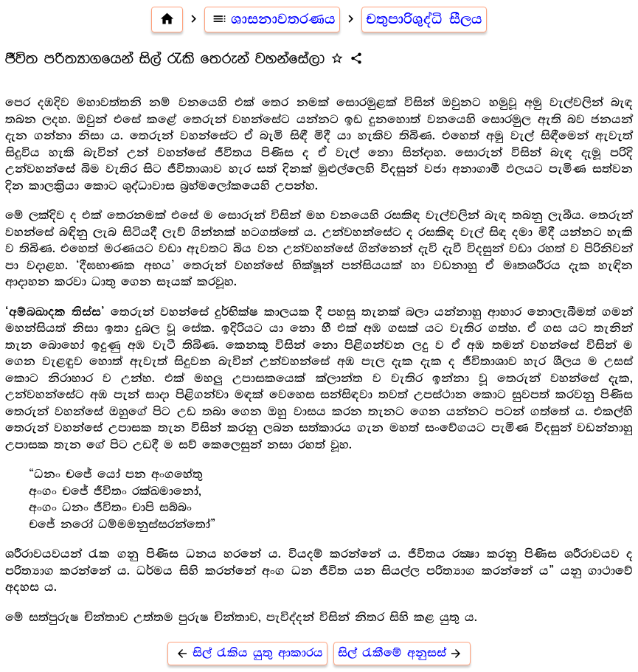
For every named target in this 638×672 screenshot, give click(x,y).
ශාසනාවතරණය (273, 19)
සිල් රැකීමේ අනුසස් (402, 653)
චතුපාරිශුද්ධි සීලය (424, 19)
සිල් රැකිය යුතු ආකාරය (247, 653)
